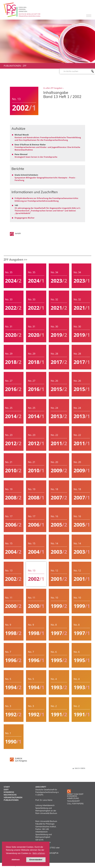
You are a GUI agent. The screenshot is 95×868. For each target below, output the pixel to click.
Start (7, 787)
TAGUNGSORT (73, 801)
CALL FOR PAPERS (75, 804)
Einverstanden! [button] (36, 860)
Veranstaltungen (13, 797)
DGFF (6, 790)
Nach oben (80, 768)
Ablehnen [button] (16, 860)
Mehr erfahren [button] (39, 853)
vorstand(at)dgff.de (50, 853)
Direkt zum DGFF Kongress (75, 795)
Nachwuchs (10, 795)
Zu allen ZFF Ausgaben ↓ (54, 88)
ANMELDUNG (73, 798)
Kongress (9, 792)
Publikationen (12, 66)
